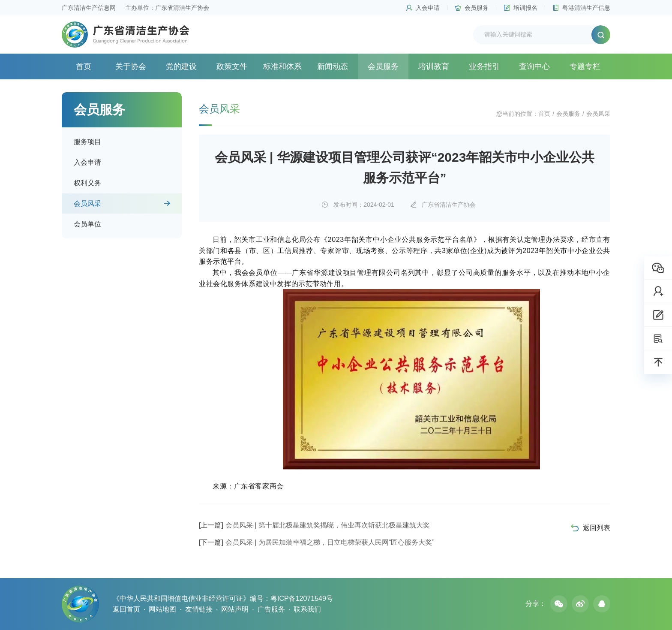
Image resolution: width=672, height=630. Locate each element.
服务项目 (87, 142)
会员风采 (87, 203)
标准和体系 (282, 66)
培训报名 (525, 8)
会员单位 (87, 224)
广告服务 (271, 609)
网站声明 (235, 609)
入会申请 (428, 8)
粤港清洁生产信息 (586, 8)
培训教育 (434, 66)
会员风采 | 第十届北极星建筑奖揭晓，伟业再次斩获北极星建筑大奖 (314, 525)
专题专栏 (585, 66)
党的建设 (181, 66)
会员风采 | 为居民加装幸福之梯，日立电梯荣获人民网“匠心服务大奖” (317, 542)
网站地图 (162, 609)
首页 (84, 66)
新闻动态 (333, 66)
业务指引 (484, 66)
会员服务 (477, 8)
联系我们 (307, 609)
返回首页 (126, 609)
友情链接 (199, 609)
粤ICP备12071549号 (302, 598)
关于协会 (131, 66)
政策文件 (232, 66)
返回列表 (597, 528)
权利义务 (87, 183)
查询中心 (534, 66)
